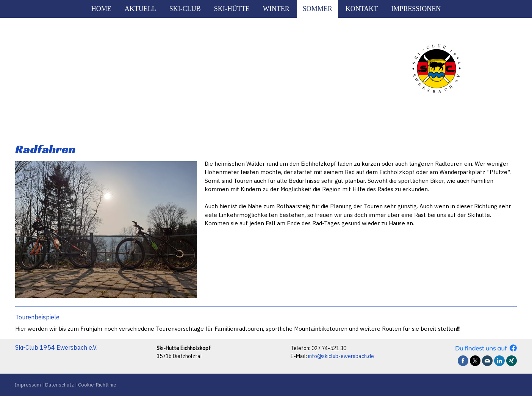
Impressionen (416, 9)
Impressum (28, 385)
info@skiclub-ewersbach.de (341, 356)
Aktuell (140, 9)
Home (101, 9)
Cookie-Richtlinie (97, 385)
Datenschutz (59, 385)
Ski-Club (185, 9)
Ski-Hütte (232, 9)
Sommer (318, 9)
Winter (276, 9)
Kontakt (362, 9)
